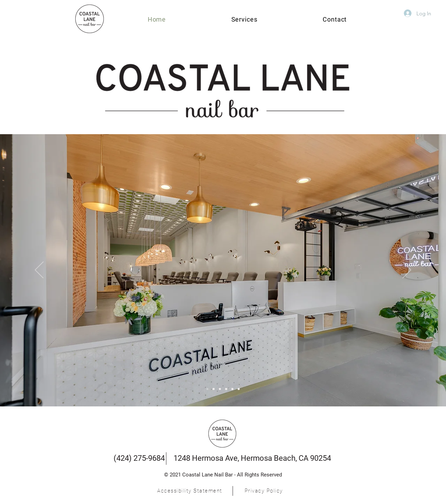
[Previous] (39, 270)
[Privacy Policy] (264, 491)
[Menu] (207, 389)
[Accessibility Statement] (190, 491)
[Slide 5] (232, 389)
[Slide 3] (214, 389)
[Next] (407, 270)
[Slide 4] (226, 389)
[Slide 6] (239, 389)
